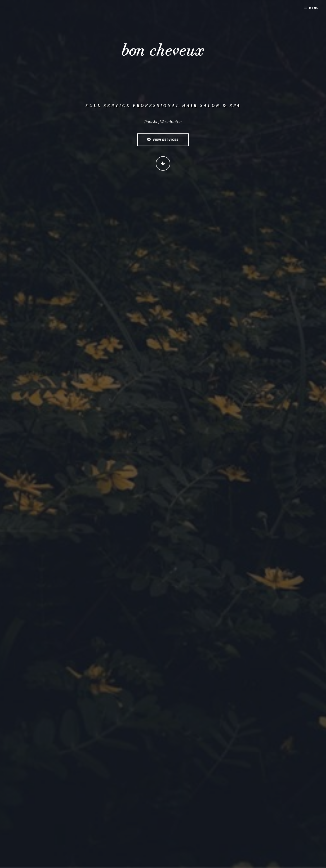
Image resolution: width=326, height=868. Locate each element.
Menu (314, 8)
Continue (163, 164)
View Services (166, 140)
